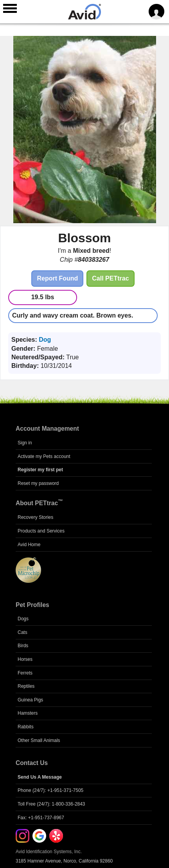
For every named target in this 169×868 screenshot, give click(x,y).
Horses (25, 659)
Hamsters (28, 713)
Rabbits (26, 727)
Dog (45, 340)
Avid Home (29, 545)
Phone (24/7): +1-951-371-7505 (50, 790)
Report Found (57, 278)
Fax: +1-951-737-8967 (41, 818)
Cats (22, 632)
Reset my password (38, 483)
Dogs (23, 619)
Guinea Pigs (30, 700)
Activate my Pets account (44, 456)
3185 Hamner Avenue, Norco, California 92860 (64, 861)
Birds (23, 646)
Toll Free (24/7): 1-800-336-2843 (51, 804)
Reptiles (26, 686)
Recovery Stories (35, 517)
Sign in (25, 443)
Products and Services (41, 531)
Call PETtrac (110, 278)
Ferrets (25, 673)
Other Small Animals (39, 740)
